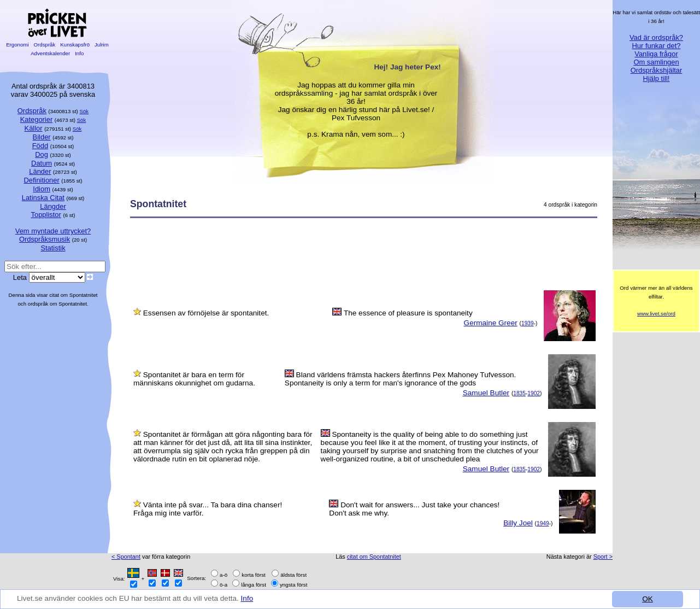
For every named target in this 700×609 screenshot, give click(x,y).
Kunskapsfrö (75, 45)
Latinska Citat (43, 198)
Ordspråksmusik (45, 239)
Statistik (53, 248)
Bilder (42, 137)
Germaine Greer (491, 323)
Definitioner (41, 180)
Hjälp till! (657, 78)
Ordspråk (45, 45)
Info (247, 599)
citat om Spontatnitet (374, 557)
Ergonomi (17, 45)
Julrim (101, 45)
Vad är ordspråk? (656, 37)
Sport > (603, 557)
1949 (543, 523)
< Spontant (126, 557)
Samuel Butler (486, 393)
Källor (34, 128)
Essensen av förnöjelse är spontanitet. (206, 313)
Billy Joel (518, 523)
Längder (53, 206)
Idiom (42, 189)
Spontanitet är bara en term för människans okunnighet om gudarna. (194, 379)
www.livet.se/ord (656, 314)
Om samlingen (656, 62)
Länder (40, 171)
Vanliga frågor (656, 54)
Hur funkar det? (657, 46)
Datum (42, 163)
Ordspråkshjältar (657, 70)
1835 (519, 393)
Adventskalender (51, 53)
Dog (42, 154)
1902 (534, 393)
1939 (528, 323)
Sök (84, 111)
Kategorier (37, 119)
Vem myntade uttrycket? (53, 231)
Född (40, 146)
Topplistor (46, 215)
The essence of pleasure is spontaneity (408, 313)
